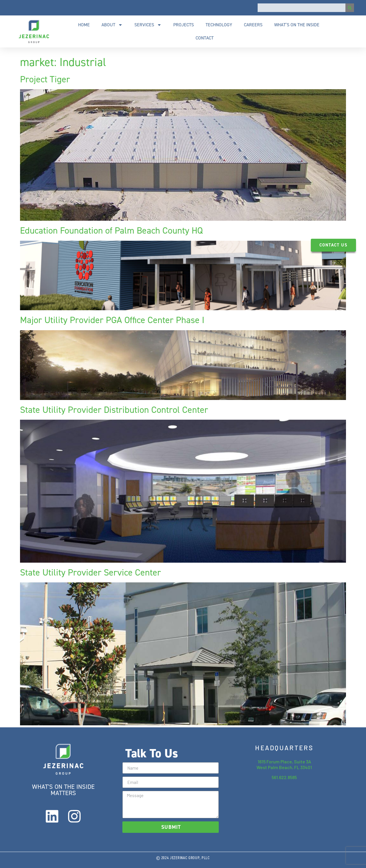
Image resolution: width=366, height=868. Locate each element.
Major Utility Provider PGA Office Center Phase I (112, 320)
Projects (184, 25)
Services (148, 25)
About (112, 25)
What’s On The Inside (297, 25)
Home (84, 25)
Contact (205, 38)
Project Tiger (45, 79)
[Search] (350, 8)
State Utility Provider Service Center (90, 572)
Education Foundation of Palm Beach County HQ (111, 230)
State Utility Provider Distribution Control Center (114, 410)
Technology (219, 25)
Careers (253, 25)
